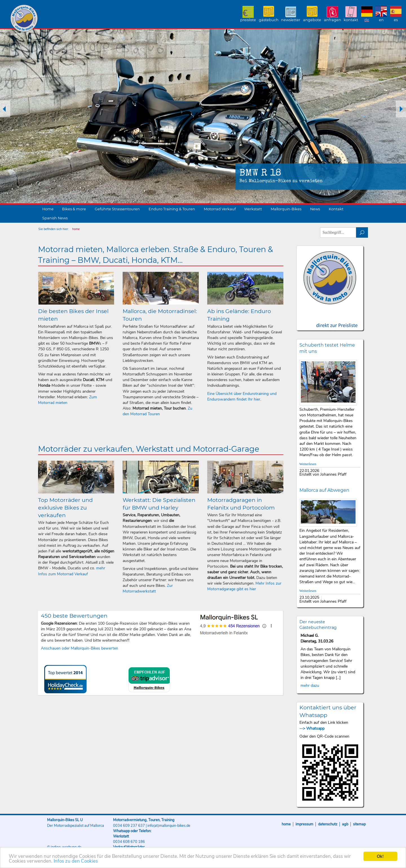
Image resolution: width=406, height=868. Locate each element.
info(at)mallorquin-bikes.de (169, 826)
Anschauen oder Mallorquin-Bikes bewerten (80, 648)
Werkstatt (253, 209)
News (315, 209)
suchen (362, 232)
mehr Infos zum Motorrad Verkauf (72, 571)
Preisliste (248, 20)
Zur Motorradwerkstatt (148, 588)
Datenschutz (328, 824)
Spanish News (55, 218)
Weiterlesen (308, 464)
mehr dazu (310, 686)
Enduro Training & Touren (172, 209)
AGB (345, 824)
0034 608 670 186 (129, 842)
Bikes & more (74, 209)
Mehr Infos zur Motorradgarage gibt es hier (244, 586)
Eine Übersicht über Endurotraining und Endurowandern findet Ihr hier (242, 396)
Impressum (304, 824)
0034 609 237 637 (129, 826)
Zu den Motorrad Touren (157, 411)
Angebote (312, 20)
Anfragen (333, 20)
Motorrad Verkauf (220, 209)
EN (381, 20)
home (76, 229)
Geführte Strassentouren (117, 209)
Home (48, 209)
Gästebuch (269, 20)
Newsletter (291, 20)
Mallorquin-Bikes (57, 19)
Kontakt (351, 20)
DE (367, 20)
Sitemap (359, 824)
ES (396, 20)
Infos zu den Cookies (76, 862)
